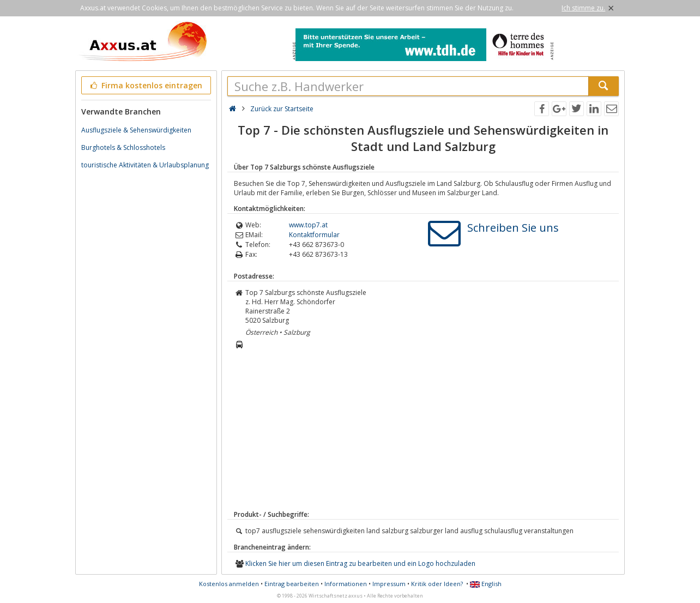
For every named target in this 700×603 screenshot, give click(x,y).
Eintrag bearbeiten (292, 584)
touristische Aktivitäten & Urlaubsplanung (145, 165)
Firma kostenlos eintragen (145, 85)
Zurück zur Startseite (282, 109)
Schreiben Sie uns (513, 228)
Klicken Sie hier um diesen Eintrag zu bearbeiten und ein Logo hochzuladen (360, 563)
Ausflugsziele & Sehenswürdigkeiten (136, 130)
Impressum (389, 584)
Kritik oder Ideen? (437, 584)
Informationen (346, 584)
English (486, 584)
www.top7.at (308, 225)
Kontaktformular (314, 235)
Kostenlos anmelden (229, 584)
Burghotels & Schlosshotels (123, 147)
